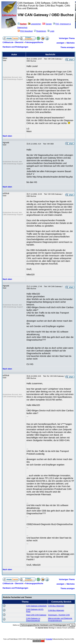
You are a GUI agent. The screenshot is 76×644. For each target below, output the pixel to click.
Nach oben (7, 136)
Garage (47, 24)
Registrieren (40, 31)
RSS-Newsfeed (25, 31)
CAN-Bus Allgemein (56, 606)
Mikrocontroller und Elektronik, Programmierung (60, 619)
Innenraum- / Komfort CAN (59, 615)
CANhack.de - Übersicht (13, 42)
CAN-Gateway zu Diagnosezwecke (33, 619)
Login (51, 31)
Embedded (49, 639)
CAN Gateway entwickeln (36, 606)
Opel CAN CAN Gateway (36, 615)
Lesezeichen (34, 24)
